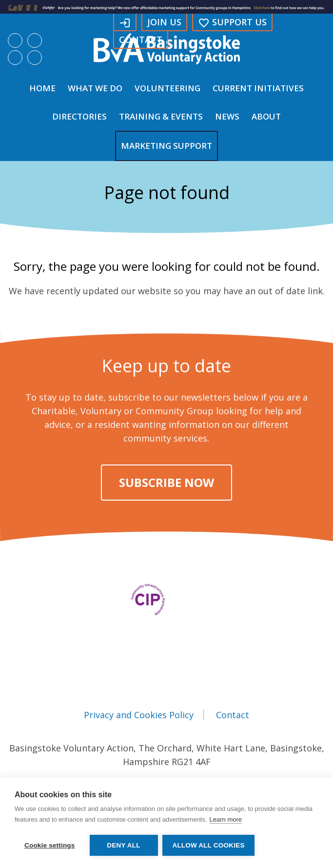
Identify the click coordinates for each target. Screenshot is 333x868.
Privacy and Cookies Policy (139, 715)
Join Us (164, 22)
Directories (79, 116)
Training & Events (161, 116)
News (227, 116)
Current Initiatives (258, 88)
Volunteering (167, 88)
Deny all (123, 845)
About (266, 116)
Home (42, 88)
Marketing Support (166, 146)
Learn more (226, 819)
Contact (141, 40)
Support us (232, 22)
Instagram (15, 58)
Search (35, 58)
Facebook (15, 40)
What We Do (95, 88)
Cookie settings (50, 845)
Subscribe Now (166, 482)
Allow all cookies (209, 845)
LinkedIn (35, 40)
